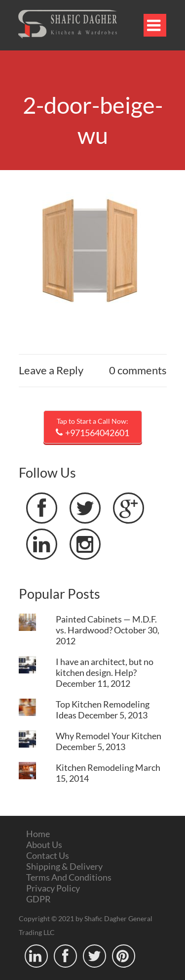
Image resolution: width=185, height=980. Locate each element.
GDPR (38, 899)
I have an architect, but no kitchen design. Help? (105, 667)
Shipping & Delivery (64, 866)
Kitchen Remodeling (95, 767)
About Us (44, 845)
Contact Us (48, 855)
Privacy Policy (53, 888)
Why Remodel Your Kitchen (109, 736)
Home (38, 834)
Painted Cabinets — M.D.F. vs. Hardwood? (106, 624)
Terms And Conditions (69, 877)
